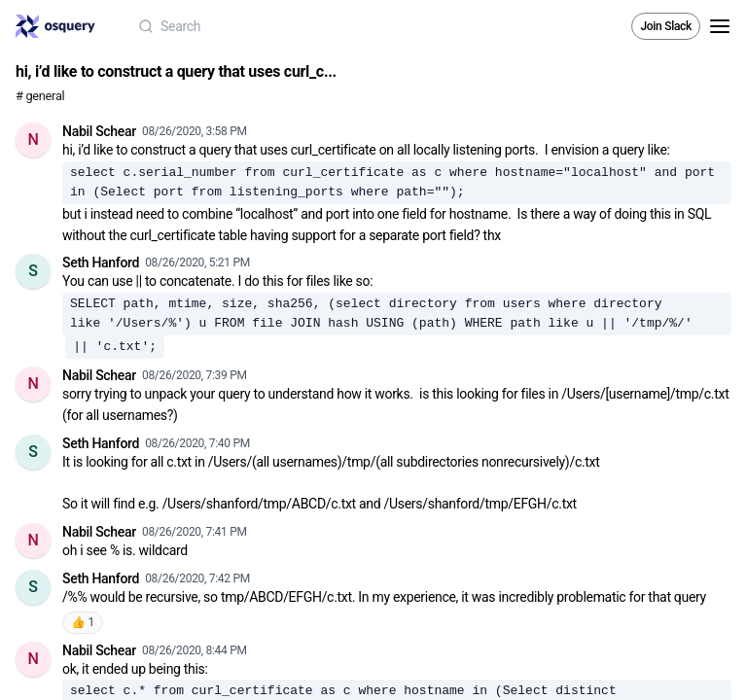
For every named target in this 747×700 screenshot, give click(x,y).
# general (40, 96)
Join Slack (666, 26)
